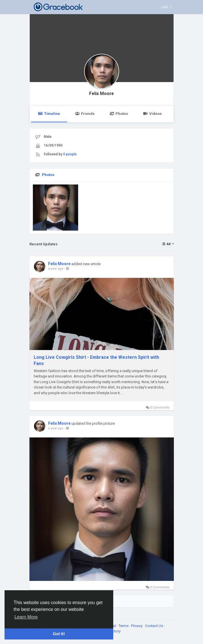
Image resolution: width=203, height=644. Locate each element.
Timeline (49, 114)
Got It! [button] (59, 634)
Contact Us (154, 626)
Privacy (137, 626)
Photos (119, 114)
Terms (124, 626)
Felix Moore (101, 94)
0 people (70, 154)
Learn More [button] (26, 617)
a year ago (56, 269)
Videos (152, 114)
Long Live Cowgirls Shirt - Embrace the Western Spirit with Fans (96, 360)
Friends (85, 114)
